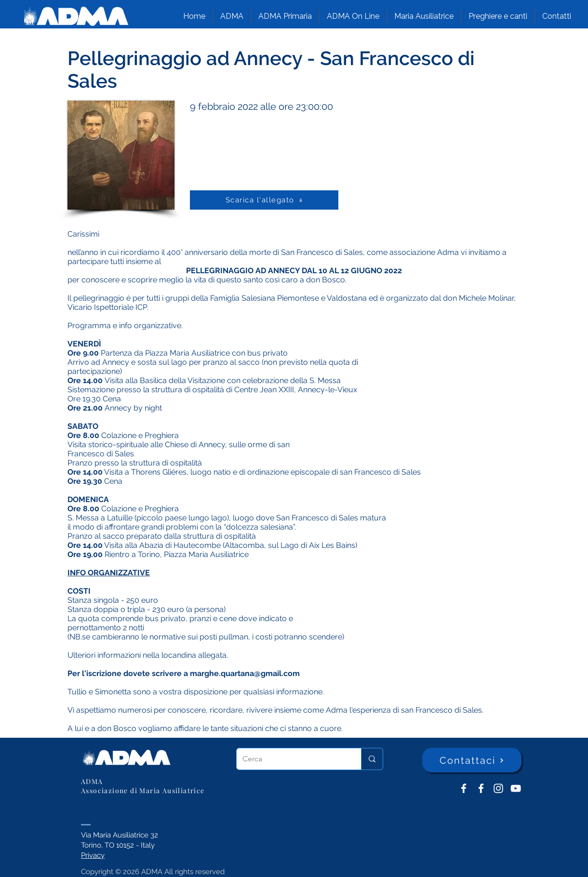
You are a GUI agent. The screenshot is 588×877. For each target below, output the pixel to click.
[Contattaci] (472, 760)
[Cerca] (292, 759)
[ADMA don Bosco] (464, 788)
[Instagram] (498, 788)
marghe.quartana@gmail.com (245, 673)
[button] (232, 16)
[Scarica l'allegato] (264, 200)
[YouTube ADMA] (516, 788)
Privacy (93, 855)
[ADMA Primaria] (481, 788)
